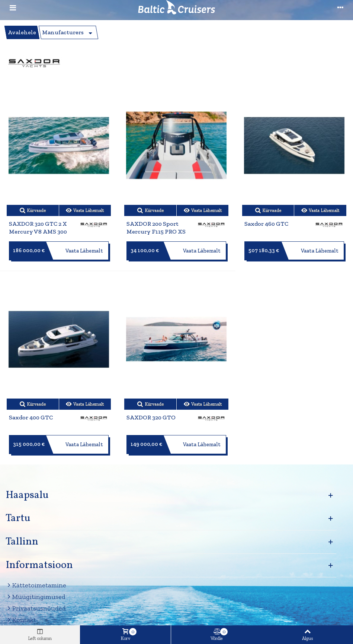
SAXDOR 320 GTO (151, 417)
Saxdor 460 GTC (266, 224)
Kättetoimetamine (36, 585)
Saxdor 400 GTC (31, 417)
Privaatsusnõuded (36, 608)
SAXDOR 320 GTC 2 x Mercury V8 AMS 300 (38, 228)
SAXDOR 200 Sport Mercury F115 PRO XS (156, 228)
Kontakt (21, 620)
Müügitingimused (36, 597)
